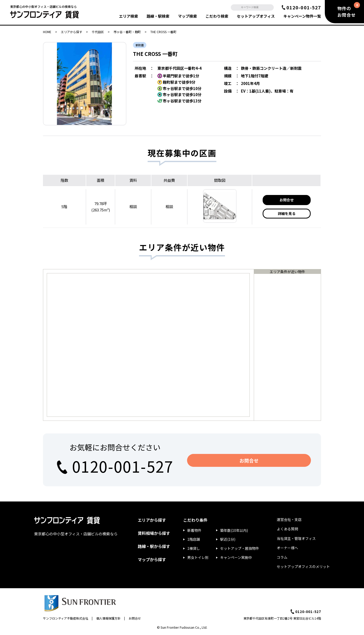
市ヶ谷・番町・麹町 (127, 32)
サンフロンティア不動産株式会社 (66, 618)
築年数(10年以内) (234, 530)
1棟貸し (194, 548)
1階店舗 (194, 539)
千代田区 (98, 32)
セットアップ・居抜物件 (240, 548)
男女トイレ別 (198, 557)
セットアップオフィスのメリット (303, 566)
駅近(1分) (228, 539)
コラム (282, 557)
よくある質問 (287, 529)
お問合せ (287, 200)
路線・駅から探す (154, 546)
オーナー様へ (287, 548)
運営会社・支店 (289, 519)
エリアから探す (72, 32)
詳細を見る (287, 213)
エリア (129, 16)
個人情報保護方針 (108, 618)
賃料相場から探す (154, 533)
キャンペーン (302, 16)
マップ (187, 16)
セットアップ (256, 16)
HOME (47, 32)
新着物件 (194, 530)
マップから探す (152, 559)
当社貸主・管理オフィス (296, 538)
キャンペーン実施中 (236, 557)
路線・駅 (158, 16)
